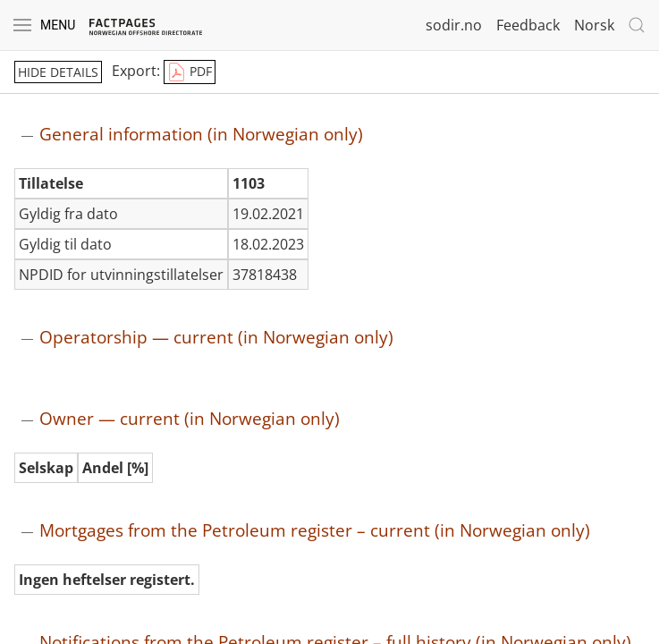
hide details (58, 72)
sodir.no (454, 25)
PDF (190, 72)
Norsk (594, 25)
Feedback (528, 25)
